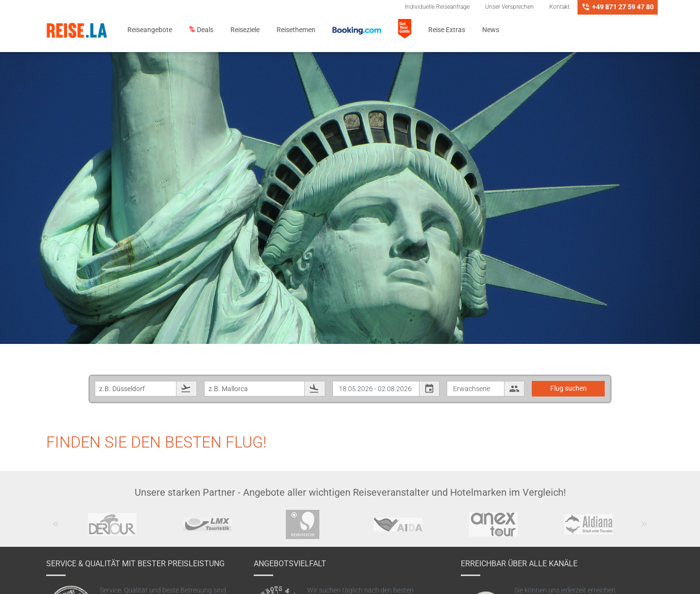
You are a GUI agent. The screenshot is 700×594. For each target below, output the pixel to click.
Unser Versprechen (509, 7)
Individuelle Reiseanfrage (437, 7)
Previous (56, 529)
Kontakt (560, 7)
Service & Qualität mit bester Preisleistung (135, 564)
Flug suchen (569, 388)
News (491, 30)
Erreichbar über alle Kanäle (519, 564)
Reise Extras (447, 30)
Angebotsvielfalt (290, 564)
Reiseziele (245, 30)
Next (644, 529)
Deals (205, 30)
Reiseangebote (150, 30)
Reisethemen (296, 30)
